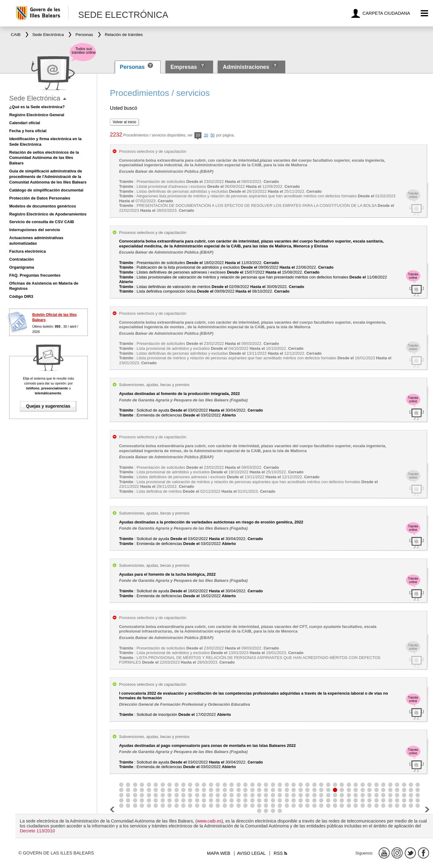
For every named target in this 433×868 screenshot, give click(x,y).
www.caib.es (209, 821)
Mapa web (219, 853)
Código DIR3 (21, 296)
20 (206, 135)
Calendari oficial (25, 123)
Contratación (21, 259)
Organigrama (22, 267)
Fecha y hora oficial (28, 131)
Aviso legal (251, 853)
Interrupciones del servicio (35, 230)
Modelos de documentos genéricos (43, 206)
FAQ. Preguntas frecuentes (35, 275)
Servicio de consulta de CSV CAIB (42, 222)
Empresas (184, 67)
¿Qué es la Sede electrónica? (37, 107)
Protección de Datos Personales (40, 198)
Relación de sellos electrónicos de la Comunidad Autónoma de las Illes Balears (44, 158)
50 (212, 135)
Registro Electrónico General (37, 115)
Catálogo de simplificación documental (46, 190)
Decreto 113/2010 (37, 831)
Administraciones (246, 67)
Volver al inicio (125, 122)
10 (198, 136)
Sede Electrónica (35, 98)
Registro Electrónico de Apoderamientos (48, 214)
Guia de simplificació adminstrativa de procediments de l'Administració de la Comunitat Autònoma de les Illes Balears (48, 177)
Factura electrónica (27, 251)
